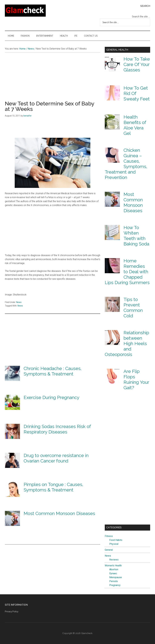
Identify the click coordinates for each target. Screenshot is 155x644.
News (19, 302)
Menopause (116, 577)
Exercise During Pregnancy (51, 397)
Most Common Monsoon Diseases (59, 513)
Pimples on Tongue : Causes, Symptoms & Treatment (53, 487)
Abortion (114, 569)
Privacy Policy (12, 612)
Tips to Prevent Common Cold (133, 308)
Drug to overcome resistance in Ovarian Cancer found (56, 458)
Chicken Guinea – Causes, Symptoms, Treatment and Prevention (126, 164)
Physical (114, 544)
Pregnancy (115, 585)
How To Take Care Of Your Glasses (137, 64)
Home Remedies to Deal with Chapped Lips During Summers (127, 272)
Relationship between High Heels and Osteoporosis (127, 344)
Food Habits (116, 540)
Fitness (109, 536)
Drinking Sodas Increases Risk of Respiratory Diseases (57, 429)
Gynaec (113, 573)
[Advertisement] (53, 80)
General (109, 550)
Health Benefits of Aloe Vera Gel (135, 125)
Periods (114, 581)
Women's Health (113, 566)
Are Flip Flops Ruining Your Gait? (136, 379)
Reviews (114, 560)
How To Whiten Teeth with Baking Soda (136, 236)
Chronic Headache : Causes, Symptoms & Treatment (53, 371)
